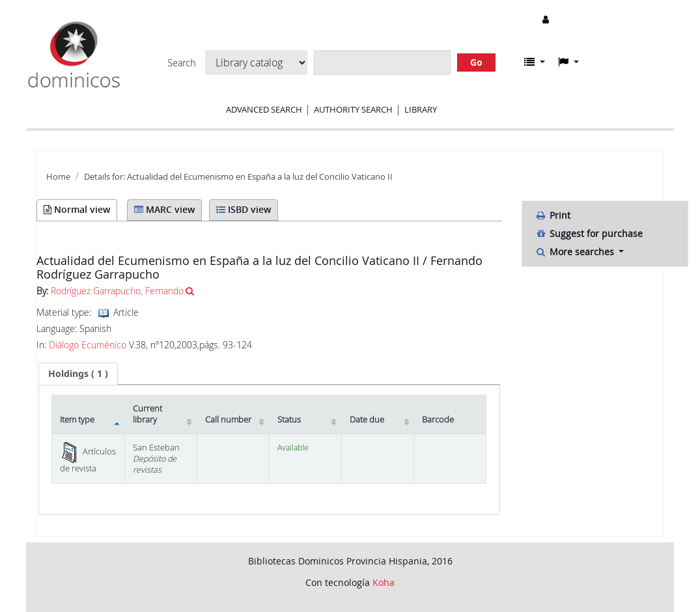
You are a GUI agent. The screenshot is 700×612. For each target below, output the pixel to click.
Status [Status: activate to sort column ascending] (289, 420)
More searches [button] (576, 252)
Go (476, 62)
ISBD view (244, 209)
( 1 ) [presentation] (78, 373)
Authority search (353, 109)
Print (553, 215)
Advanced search (264, 109)
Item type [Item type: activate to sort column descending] (77, 420)
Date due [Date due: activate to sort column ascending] (367, 420)
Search (181, 63)
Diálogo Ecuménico (88, 345)
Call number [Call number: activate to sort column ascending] (228, 420)
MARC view (164, 209)
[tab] (78, 374)
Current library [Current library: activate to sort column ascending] (147, 414)
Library (421, 109)
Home (58, 177)
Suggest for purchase (589, 233)
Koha (384, 582)
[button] (535, 62)
